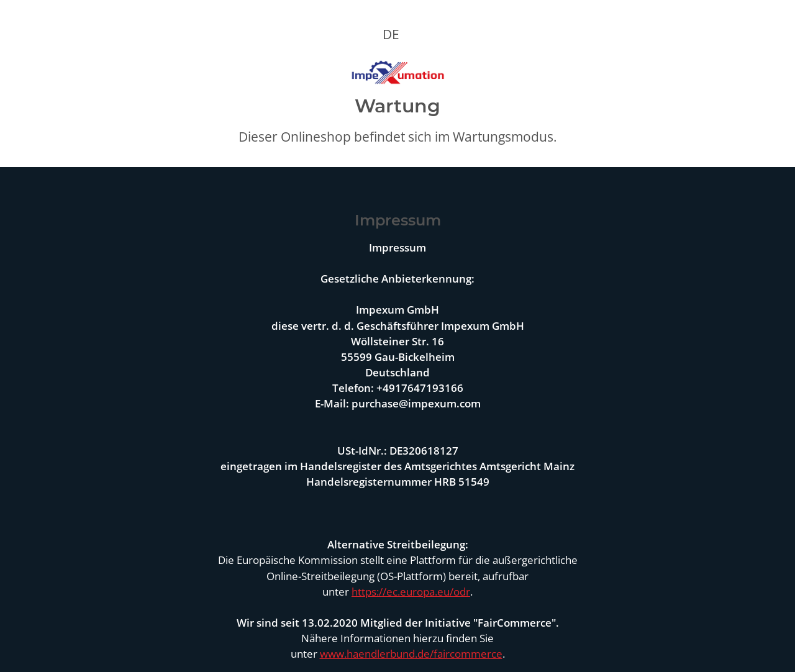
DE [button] (391, 34)
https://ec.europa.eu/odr (411, 592)
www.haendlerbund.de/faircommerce (411, 654)
